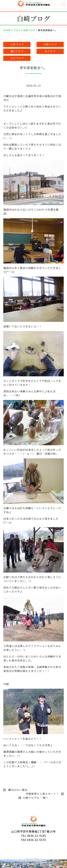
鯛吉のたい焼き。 (17, 790)
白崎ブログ (50, 44)
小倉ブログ (17, 44)
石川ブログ (17, 58)
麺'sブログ (17, 51)
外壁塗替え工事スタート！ (45, 794)
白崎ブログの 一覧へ (33, 798)
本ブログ (50, 51)
